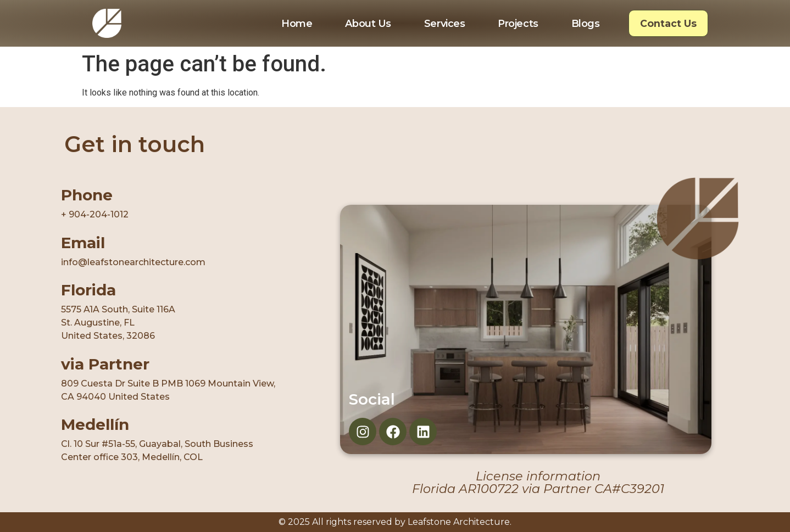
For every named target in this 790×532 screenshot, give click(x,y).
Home (297, 24)
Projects (518, 24)
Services (444, 24)
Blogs (586, 24)
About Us (368, 24)
